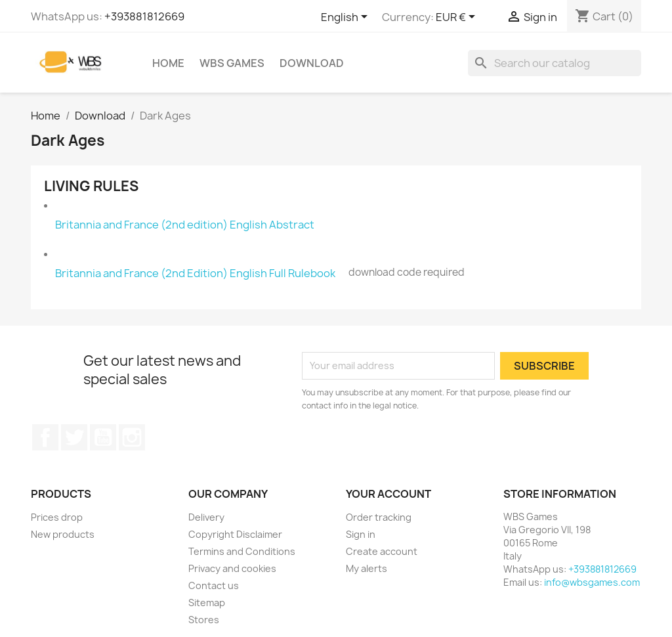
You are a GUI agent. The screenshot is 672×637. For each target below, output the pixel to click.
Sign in (361, 534)
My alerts (367, 568)
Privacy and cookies (232, 568)
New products (63, 534)
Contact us (214, 585)
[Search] (555, 63)
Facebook (45, 437)
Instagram (132, 437)
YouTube (103, 437)
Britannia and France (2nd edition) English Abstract (185, 225)
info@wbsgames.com (592, 582)
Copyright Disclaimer (235, 534)
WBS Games (232, 63)
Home (168, 63)
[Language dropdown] (346, 18)
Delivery (206, 517)
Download (312, 63)
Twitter (74, 437)
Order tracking (379, 517)
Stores (204, 620)
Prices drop (57, 517)
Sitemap (207, 603)
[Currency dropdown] (458, 18)
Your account (388, 494)
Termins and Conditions (242, 551)
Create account (382, 551)
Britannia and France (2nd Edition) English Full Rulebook (195, 273)
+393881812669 (144, 16)
